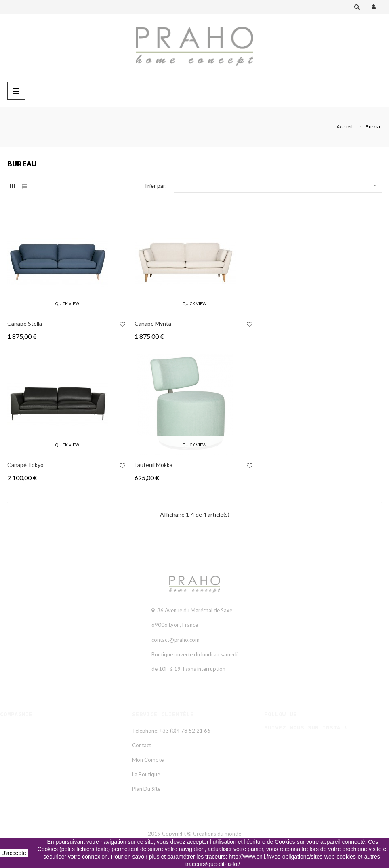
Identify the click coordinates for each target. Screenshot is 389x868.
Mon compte (148, 760)
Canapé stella (25, 323)
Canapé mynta (153, 323)
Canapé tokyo (25, 465)
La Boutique (146, 774)
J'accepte (14, 853)
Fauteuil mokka (153, 465)
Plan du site (146, 789)
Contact (142, 745)
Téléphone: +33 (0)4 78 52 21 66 (171, 731)
